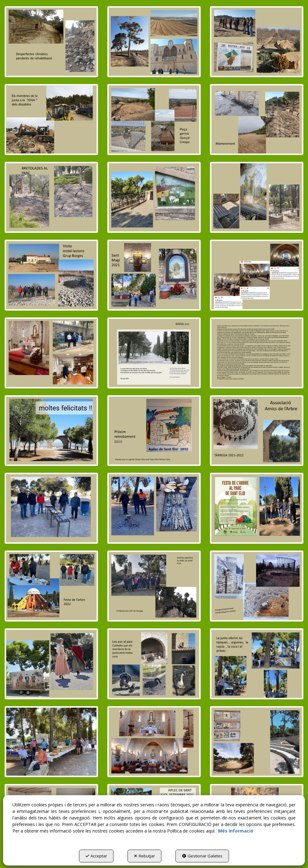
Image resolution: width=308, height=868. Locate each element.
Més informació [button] (236, 831)
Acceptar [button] (96, 856)
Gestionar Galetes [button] (202, 856)
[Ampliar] (51, 42)
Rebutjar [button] (145, 856)
